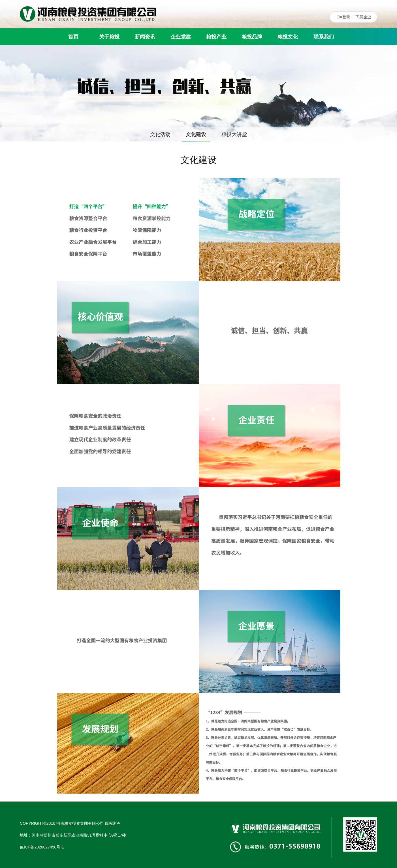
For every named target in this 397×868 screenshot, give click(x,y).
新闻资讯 (145, 37)
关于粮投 (109, 37)
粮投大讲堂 (234, 134)
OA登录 (343, 17)
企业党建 (181, 37)
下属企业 (363, 17)
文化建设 (196, 134)
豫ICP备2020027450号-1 (42, 847)
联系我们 (324, 37)
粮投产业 (216, 37)
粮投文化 (288, 37)
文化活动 (160, 134)
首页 (73, 37)
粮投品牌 (252, 37)
